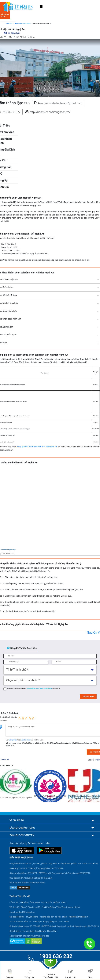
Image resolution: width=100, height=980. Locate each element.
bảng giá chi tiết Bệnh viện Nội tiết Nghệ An (37, 447)
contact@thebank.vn (25, 912)
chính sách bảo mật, (33, 688)
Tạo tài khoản (26, 740)
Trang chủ (9, 24)
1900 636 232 (56, 956)
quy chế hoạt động (46, 688)
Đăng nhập (13, 740)
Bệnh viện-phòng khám (23, 24)
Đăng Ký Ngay (88, 696)
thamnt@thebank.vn (79, 917)
